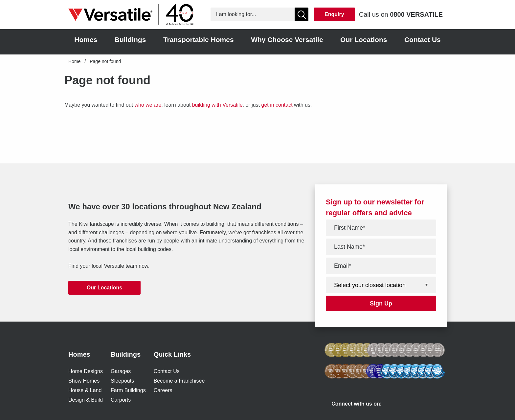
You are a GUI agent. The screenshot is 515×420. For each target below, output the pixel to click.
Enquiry (334, 14)
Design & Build (86, 400)
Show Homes (84, 381)
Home (74, 61)
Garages (121, 371)
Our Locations (104, 288)
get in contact (277, 105)
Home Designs (86, 371)
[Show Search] (302, 14)
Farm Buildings (128, 390)
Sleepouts (122, 381)
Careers (163, 390)
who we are (148, 105)
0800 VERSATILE (416, 14)
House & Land (85, 390)
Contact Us (167, 371)
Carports (121, 400)
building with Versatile (217, 105)
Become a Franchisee (179, 381)
